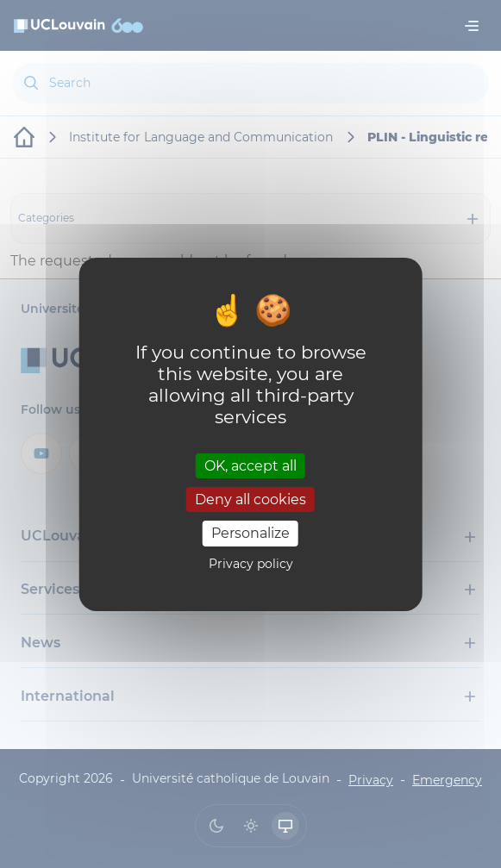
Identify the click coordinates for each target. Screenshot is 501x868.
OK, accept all (250, 466)
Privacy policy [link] (251, 564)
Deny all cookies (250, 500)
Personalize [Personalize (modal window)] (250, 533)
